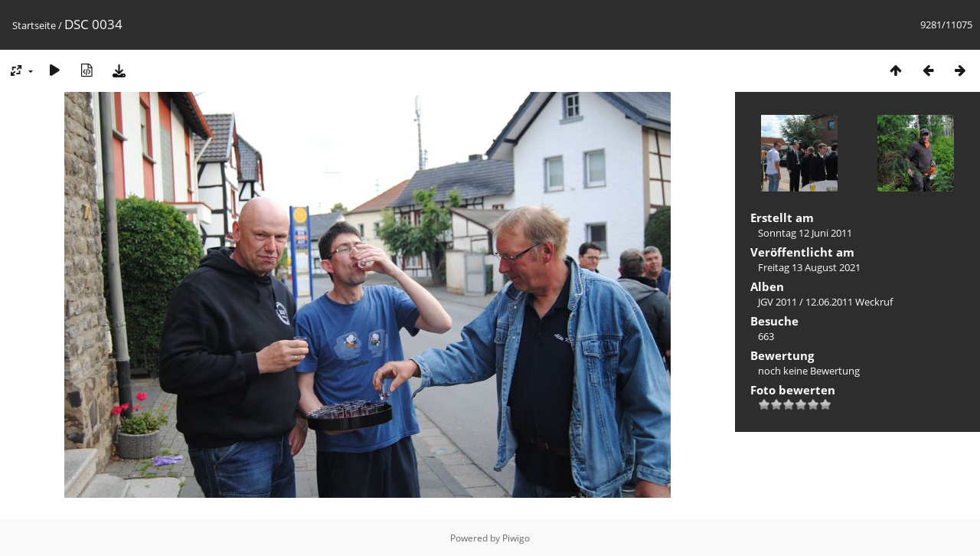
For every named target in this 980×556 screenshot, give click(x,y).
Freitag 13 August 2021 (809, 267)
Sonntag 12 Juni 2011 (805, 233)
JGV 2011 (777, 302)
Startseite (34, 25)
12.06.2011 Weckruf (849, 302)
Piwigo (516, 538)
